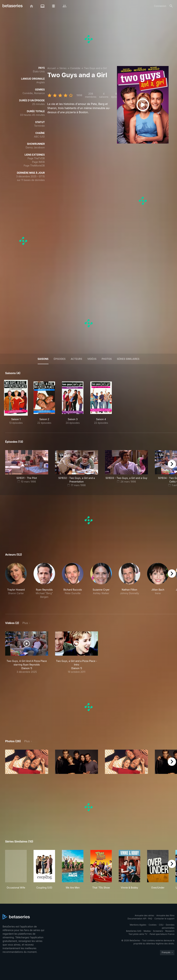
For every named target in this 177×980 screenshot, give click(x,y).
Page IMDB (38, 162)
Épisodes (60, 359)
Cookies (153, 925)
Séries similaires (128, 359)
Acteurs (76, 359)
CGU (161, 925)
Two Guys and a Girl (95, 68)
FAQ (150, 919)
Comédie (75, 68)
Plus (25, 623)
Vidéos (92, 359)
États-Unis (39, 71)
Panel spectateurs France (162, 934)
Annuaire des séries (144, 915)
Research (170, 931)
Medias (147, 931)
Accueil (52, 68)
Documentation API (137, 919)
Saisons (43, 359)
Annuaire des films (165, 915)
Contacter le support (164, 919)
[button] (16, 584)
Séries (63, 68)
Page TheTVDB (36, 158)
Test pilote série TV (138, 934)
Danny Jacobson (35, 147)
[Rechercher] (171, 6)
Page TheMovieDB (34, 166)
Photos (107, 359)
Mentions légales (138, 925)
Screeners (158, 931)
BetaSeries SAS (134, 931)
